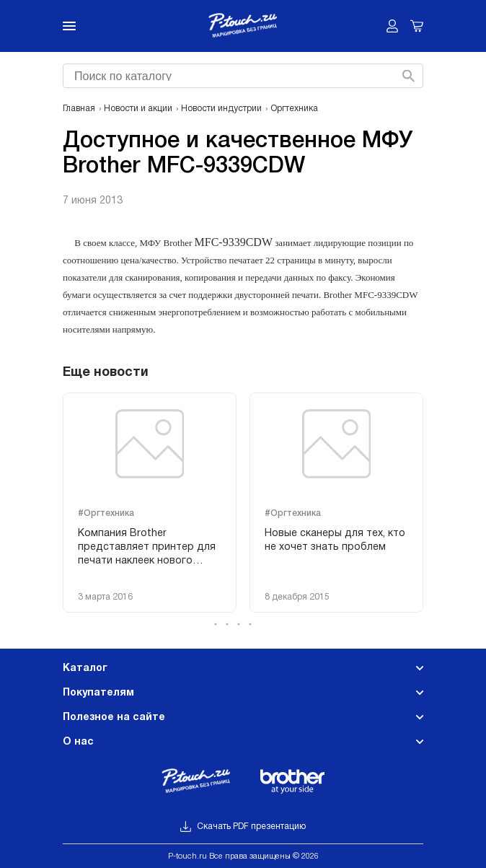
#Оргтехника (106, 513)
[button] (243, 624)
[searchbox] (241, 74)
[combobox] (241, 76)
